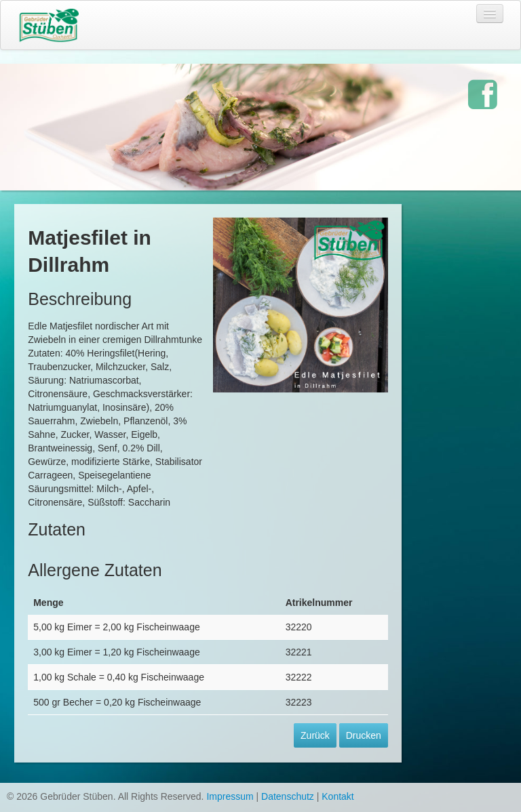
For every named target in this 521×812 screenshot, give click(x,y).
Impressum (230, 796)
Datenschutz (288, 796)
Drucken (364, 735)
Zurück (315, 735)
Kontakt (337, 796)
